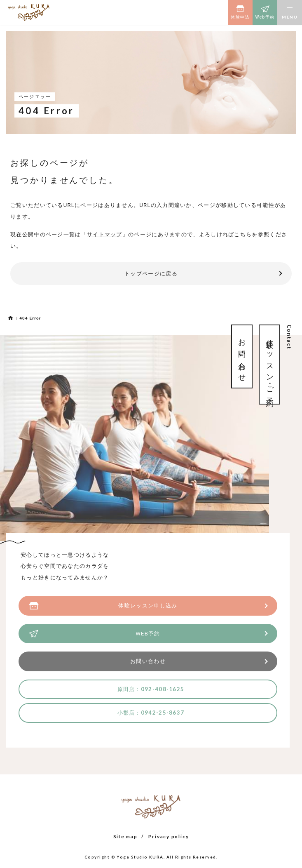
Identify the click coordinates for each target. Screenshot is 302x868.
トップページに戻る (151, 274)
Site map (125, 836)
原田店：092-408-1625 (151, 689)
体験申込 (240, 17)
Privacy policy (169, 836)
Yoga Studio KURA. (141, 857)
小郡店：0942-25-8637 (151, 713)
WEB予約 (148, 634)
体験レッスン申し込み (148, 606)
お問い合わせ (148, 661)
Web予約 (265, 17)
